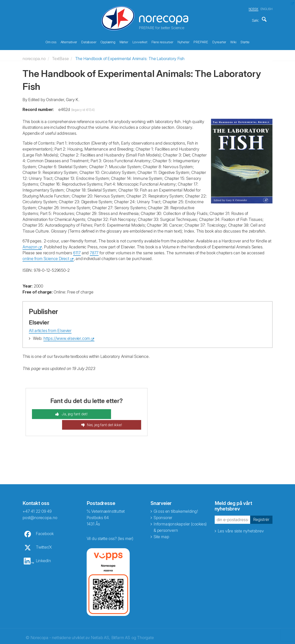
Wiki (233, 41)
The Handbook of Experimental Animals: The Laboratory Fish (130, 56)
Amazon (30, 244)
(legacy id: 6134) (83, 107)
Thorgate (145, 624)
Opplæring (108, 41)
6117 (77, 250)
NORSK (254, 8)
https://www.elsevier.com (67, 336)
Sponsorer (163, 504)
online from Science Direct (46, 256)
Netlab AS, (100, 624)
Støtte (245, 41)
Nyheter (183, 41)
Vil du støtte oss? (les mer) (110, 525)
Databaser (89, 41)
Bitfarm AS (121, 624)
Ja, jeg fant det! (61, 411)
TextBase (60, 56)
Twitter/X (44, 534)
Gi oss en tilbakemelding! (176, 498)
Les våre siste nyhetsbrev (241, 518)
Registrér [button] (261, 506)
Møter (124, 41)
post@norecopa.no (40, 504)
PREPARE (201, 41)
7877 (94, 250)
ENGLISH (267, 8)
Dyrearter (219, 41)
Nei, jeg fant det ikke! (118, 411)
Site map (161, 523)
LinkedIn (43, 547)
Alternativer (69, 41)
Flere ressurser (162, 41)
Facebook (45, 520)
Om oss (51, 41)
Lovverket (140, 41)
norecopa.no (34, 56)
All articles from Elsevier (50, 328)
